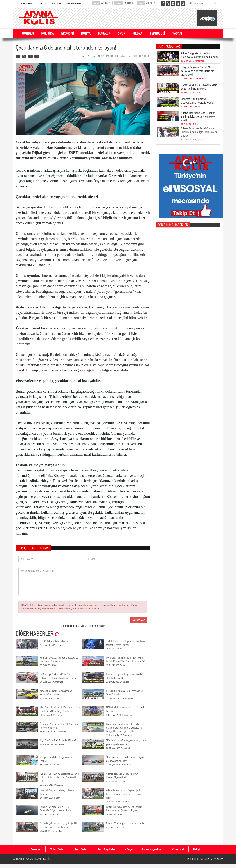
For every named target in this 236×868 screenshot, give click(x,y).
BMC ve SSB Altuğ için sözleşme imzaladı (126, 823)
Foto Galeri (81, 849)
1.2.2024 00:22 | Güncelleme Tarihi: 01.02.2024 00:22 (124, 56)
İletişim (56, 3)
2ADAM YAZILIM (213, 859)
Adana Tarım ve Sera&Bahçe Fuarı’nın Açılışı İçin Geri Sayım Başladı (199, 124)
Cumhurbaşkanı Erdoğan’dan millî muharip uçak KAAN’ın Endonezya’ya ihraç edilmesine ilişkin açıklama (124, 728)
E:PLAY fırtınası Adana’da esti (54, 641)
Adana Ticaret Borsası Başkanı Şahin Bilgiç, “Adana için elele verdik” (198, 117)
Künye (42, 3)
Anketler (36, 849)
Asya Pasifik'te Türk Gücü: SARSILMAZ (58, 740)
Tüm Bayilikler (106, 849)
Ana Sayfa (27, 3)
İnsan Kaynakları (152, 849)
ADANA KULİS (42, 859)
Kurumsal (178, 849)
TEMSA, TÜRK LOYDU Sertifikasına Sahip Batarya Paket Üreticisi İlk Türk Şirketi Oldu (59, 777)
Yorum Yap (139, 620)
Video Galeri (58, 849)
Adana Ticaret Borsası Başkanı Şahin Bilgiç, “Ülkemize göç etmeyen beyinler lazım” (125, 794)
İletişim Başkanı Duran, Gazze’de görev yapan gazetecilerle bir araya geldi (200, 71)
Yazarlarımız (75, 3)
